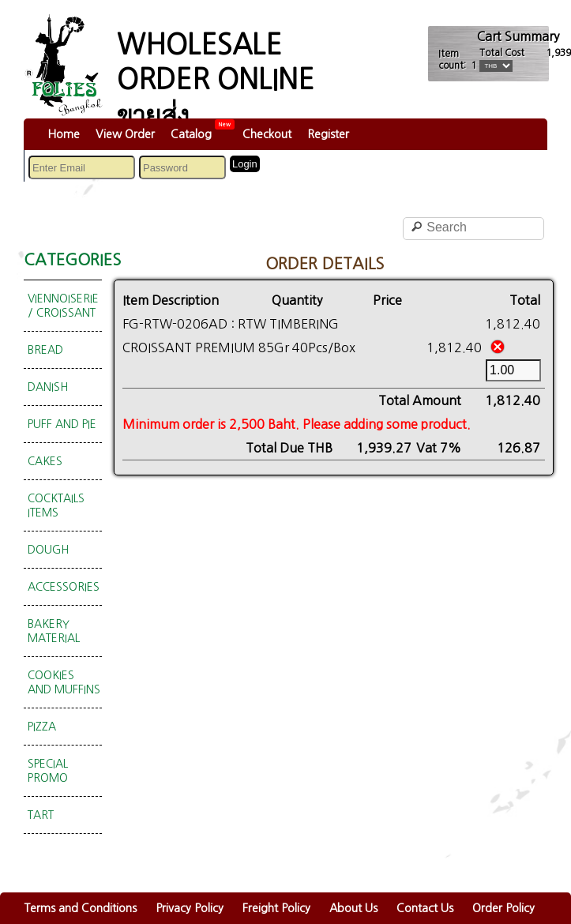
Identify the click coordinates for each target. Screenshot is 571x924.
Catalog (191, 134)
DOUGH (48, 550)
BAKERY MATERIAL (54, 631)
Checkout (267, 134)
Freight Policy (276, 908)
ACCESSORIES (64, 587)
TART (41, 815)
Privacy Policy (190, 908)
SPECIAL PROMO (48, 771)
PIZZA (42, 727)
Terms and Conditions (80, 908)
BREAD (45, 350)
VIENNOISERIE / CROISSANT (63, 306)
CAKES (45, 461)
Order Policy (503, 908)
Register (328, 134)
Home (64, 134)
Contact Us (425, 908)
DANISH (48, 387)
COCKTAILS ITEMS (56, 505)
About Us (353, 908)
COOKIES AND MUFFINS (64, 682)
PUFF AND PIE (62, 424)
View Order (125, 134)
